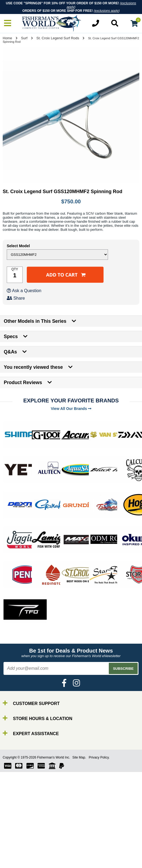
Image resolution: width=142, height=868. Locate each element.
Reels (16, 861)
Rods (16, 857)
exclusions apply (107, 11)
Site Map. (79, 757)
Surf (24, 38)
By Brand (20, 852)
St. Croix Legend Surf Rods (58, 38)
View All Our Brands (71, 409)
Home (7, 38)
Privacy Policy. (99, 757)
